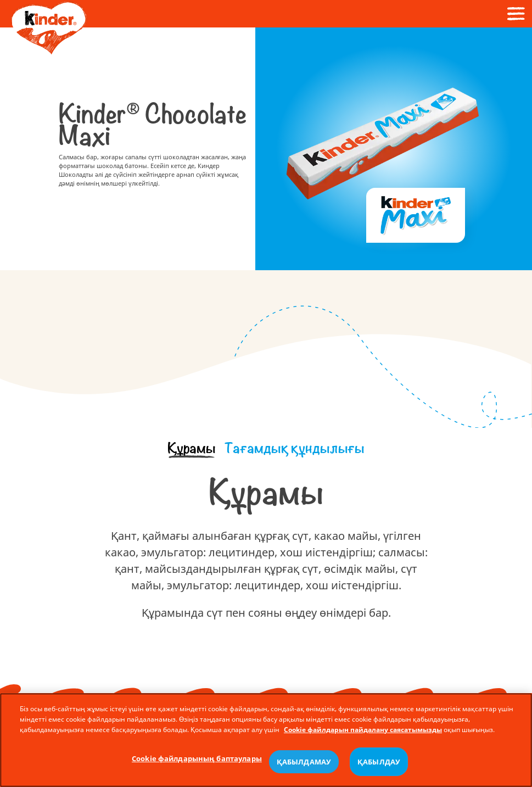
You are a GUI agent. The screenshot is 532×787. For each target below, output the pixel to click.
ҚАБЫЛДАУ (379, 762)
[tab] (192, 449)
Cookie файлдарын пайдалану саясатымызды (363, 729)
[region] (266, 740)
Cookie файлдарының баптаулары (197, 758)
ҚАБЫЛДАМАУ (304, 762)
